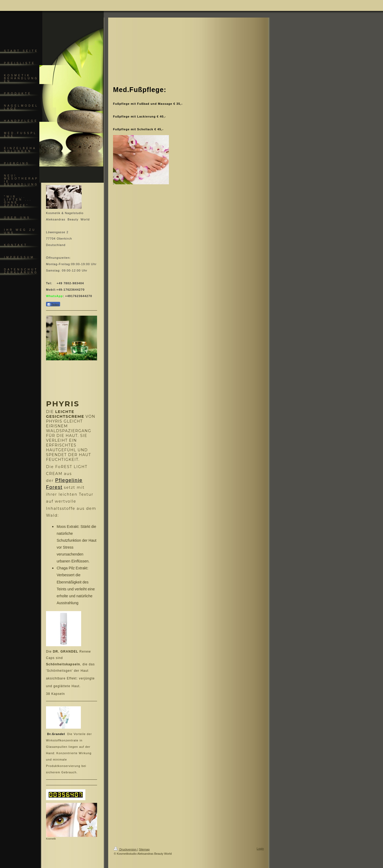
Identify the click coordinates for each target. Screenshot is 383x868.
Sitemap (144, 849)
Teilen (53, 304)
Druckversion (126, 849)
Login (260, 849)
